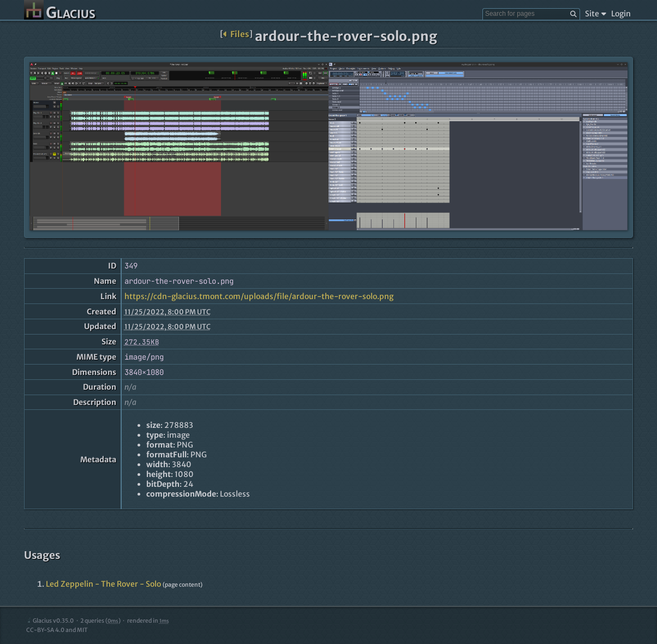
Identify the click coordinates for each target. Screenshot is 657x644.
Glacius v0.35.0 (50, 621)
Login (621, 14)
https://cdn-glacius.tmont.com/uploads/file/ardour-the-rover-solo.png (259, 296)
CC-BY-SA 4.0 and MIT (57, 630)
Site (596, 14)
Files (236, 34)
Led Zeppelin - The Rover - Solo (103, 584)
